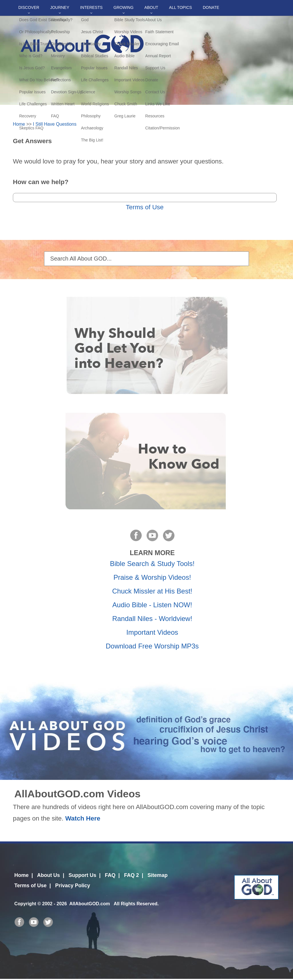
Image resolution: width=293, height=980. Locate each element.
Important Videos (152, 632)
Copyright (25, 904)
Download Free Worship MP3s (152, 646)
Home (19, 124)
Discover (29, 7)
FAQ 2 (132, 875)
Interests (91, 7)
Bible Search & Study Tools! (152, 564)
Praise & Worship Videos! (152, 577)
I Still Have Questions (55, 124)
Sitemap (158, 875)
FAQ (110, 875)
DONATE (211, 7)
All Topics (181, 7)
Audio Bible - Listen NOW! (152, 605)
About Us (48, 875)
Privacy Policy (73, 886)
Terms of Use (145, 207)
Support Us (82, 875)
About (151, 7)
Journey (60, 7)
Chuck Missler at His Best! (152, 591)
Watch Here (83, 818)
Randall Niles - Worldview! (152, 619)
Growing (124, 7)
